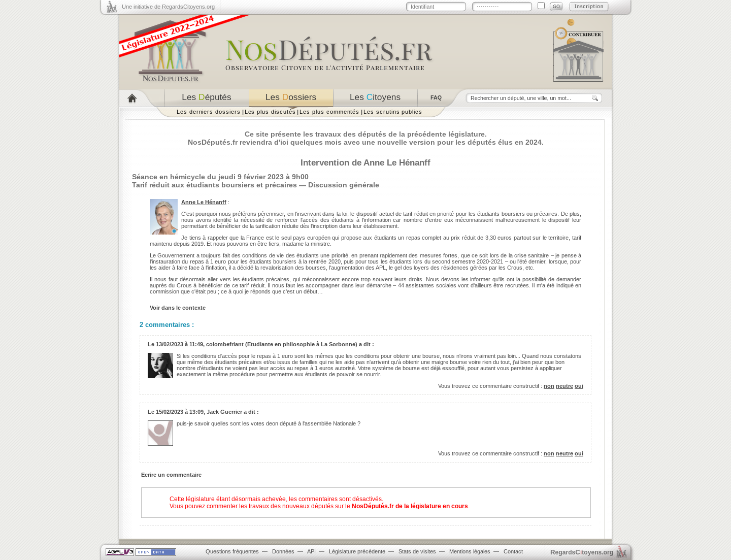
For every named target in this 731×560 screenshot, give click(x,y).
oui (579, 386)
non (549, 386)
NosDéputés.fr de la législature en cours (410, 506)
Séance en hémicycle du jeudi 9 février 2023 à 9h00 (220, 177)
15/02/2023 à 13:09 (180, 412)
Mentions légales (470, 551)
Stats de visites (417, 551)
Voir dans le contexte (178, 308)
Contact (513, 551)
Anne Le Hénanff (204, 202)
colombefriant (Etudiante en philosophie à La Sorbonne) (282, 344)
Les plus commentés (329, 112)
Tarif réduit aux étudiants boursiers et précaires (214, 185)
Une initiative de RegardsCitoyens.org (168, 7)
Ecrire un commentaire (171, 475)
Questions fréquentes (232, 551)
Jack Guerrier (224, 412)
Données (283, 551)
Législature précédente (357, 551)
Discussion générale (344, 185)
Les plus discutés (270, 112)
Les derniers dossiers (209, 112)
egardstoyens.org (582, 552)
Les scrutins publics (393, 112)
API (311, 551)
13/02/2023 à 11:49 (179, 344)
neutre (564, 386)
